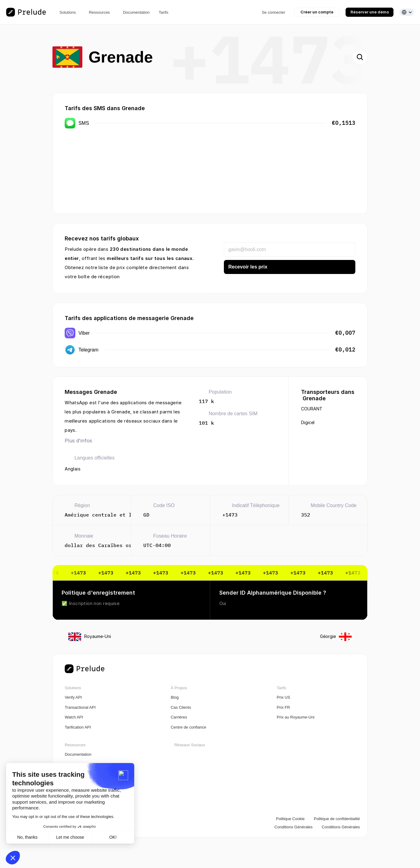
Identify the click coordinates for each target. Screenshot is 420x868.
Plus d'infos (78, 441)
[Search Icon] (360, 57)
